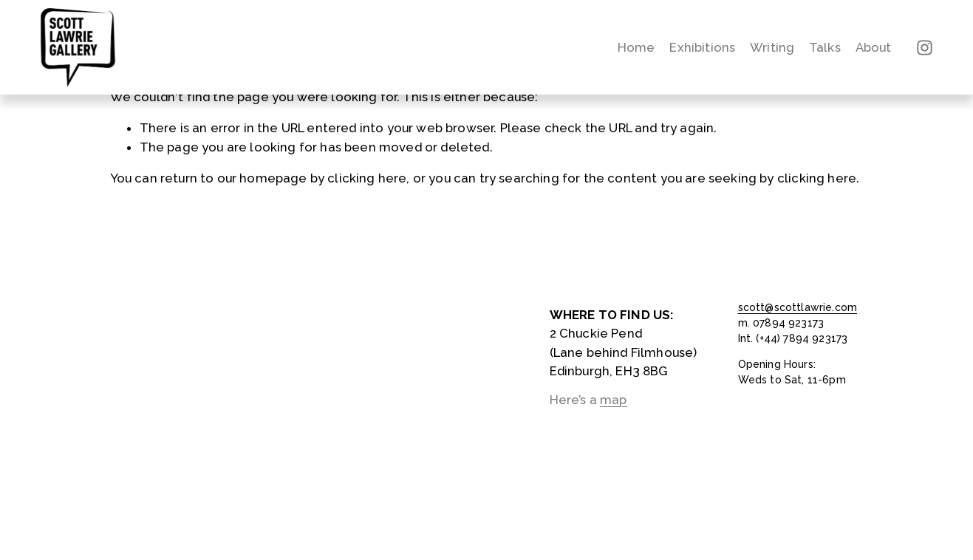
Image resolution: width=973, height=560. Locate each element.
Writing (772, 47)
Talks (825, 47)
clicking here (367, 178)
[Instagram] (925, 48)
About (874, 47)
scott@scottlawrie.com (798, 307)
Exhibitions (702, 47)
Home (636, 47)
